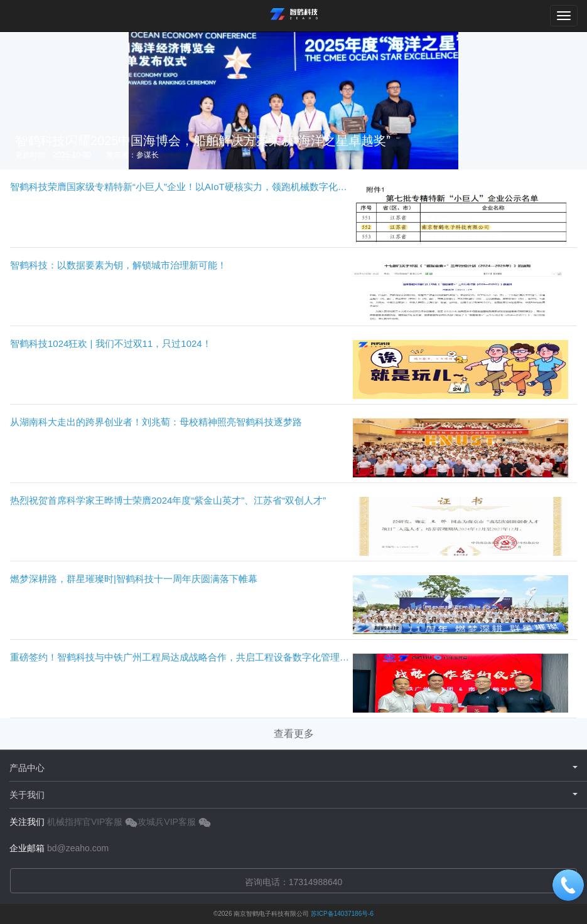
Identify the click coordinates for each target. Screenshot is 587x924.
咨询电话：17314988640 (294, 882)
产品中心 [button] (293, 768)
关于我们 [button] (293, 795)
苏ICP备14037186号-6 (342, 914)
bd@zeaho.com (78, 848)
